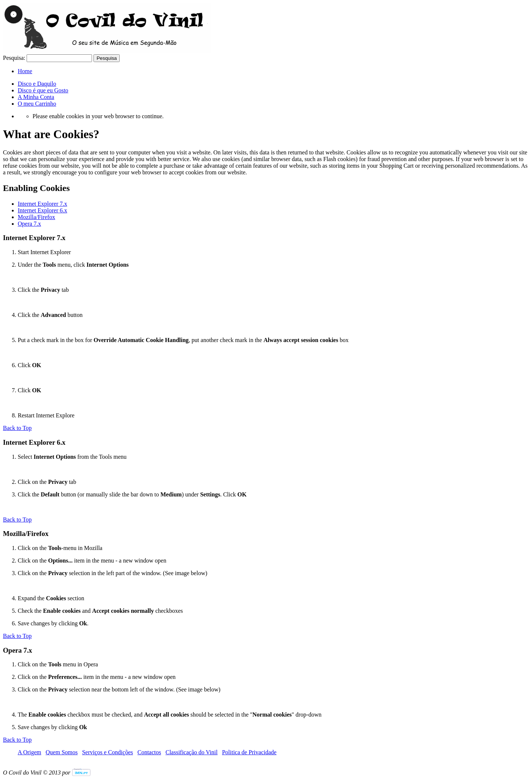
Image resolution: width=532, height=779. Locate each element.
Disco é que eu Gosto (43, 90)
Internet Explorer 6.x (42, 210)
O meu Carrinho (37, 104)
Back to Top (17, 428)
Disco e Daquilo (37, 84)
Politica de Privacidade (249, 752)
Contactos (149, 752)
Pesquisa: (14, 58)
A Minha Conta (36, 97)
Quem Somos (62, 752)
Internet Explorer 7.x (42, 204)
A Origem (30, 752)
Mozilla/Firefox (36, 217)
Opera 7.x (29, 224)
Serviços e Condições (108, 752)
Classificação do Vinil (192, 752)
